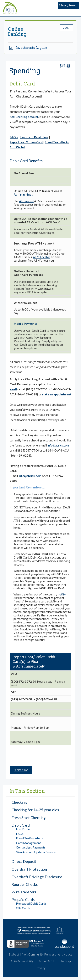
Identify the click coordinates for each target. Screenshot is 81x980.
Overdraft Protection (29, 869)
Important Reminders (34, 137)
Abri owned (26, 201)
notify (62, 594)
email (13, 389)
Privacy (41, 968)
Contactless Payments (31, 847)
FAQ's (14, 137)
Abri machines (23, 194)
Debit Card (21, 825)
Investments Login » (28, 48)
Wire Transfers (24, 892)
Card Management (28, 843)
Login (67, 28)
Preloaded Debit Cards (31, 903)
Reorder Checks (25, 884)
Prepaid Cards (23, 899)
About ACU (46, 961)
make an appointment (57, 394)
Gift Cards (23, 908)
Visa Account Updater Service (36, 852)
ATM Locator (42, 257)
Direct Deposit (24, 861)
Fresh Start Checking (29, 818)
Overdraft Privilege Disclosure (37, 877)
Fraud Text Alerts (57, 142)
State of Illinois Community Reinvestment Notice (41, 954)
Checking (19, 802)
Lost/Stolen (24, 829)
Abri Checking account (24, 117)
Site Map (65, 961)
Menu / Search (68, 6)
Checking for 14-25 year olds (35, 810)
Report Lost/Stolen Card (26, 142)
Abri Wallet (17, 147)
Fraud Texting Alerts (30, 838)
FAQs (20, 834)
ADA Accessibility (22, 961)
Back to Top (21, 770)
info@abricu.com (58, 445)
